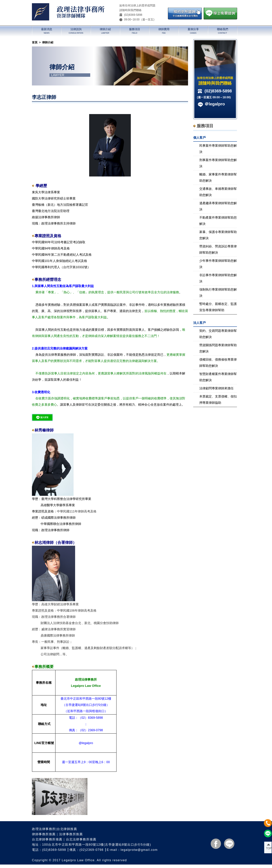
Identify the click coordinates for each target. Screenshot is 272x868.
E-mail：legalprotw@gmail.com (132, 850)
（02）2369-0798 (91, 730)
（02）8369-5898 (91, 718)
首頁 (35, 42)
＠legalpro (215, 104)
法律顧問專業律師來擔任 (216, 388)
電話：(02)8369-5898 (49, 850)
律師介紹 (48, 42)
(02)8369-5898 (131, 15)
